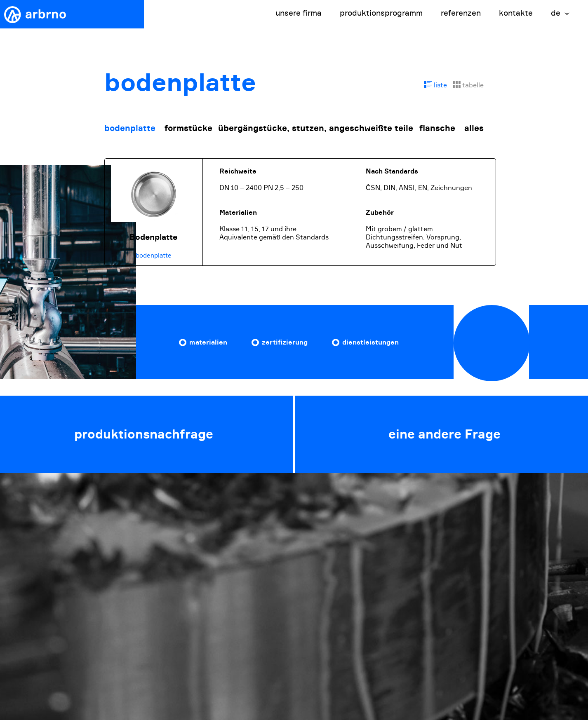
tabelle (468, 85)
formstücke (188, 128)
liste (436, 85)
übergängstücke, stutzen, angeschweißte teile (316, 128)
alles (474, 128)
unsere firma (299, 13)
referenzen (461, 13)
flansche (437, 128)
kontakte (516, 13)
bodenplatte (130, 128)
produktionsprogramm (381, 13)
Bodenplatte (153, 237)
